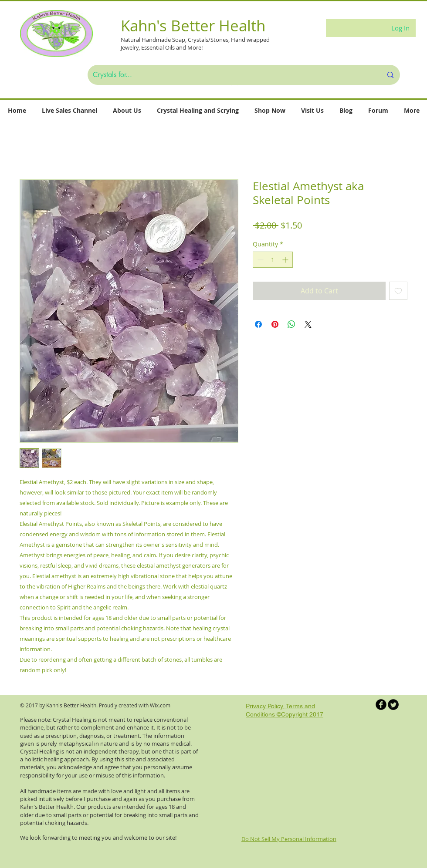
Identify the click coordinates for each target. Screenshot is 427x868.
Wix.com (160, 705)
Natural (131, 40)
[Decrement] (259, 260)
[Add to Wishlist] (398, 291)
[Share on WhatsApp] (291, 324)
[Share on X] (308, 324)
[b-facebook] (381, 705)
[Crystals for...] (231, 75)
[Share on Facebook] (258, 324)
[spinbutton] (273, 260)
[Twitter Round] (393, 705)
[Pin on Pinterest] (275, 324)
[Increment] (286, 260)
